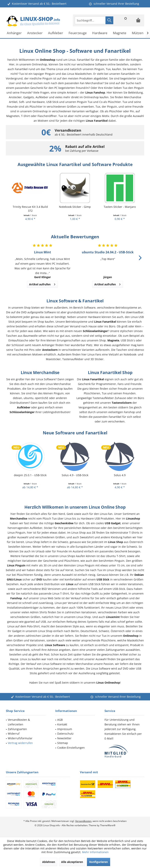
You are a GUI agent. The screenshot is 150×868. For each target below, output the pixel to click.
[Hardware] (100, 33)
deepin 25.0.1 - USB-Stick (30, 475)
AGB (60, 720)
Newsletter (64, 738)
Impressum (65, 729)
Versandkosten (83, 821)
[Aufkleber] (56, 33)
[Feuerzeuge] (78, 33)
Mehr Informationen (95, 852)
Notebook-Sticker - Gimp (75, 207)
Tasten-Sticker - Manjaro (120, 207)
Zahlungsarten (17, 729)
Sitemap (63, 743)
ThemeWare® (108, 825)
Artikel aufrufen (42, 284)
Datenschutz (65, 734)
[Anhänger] (14, 33)
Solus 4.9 (120, 475)
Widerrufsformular (20, 738)
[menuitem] (138, 20)
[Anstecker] (35, 33)
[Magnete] (120, 33)
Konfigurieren (99, 862)
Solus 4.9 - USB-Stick (75, 475)
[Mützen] (138, 33)
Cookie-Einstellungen (71, 748)
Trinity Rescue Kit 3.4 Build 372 (30, 209)
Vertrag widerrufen (20, 743)
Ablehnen (49, 862)
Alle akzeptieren (72, 862)
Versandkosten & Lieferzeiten (19, 722)
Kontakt (62, 724)
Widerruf (14, 734)
